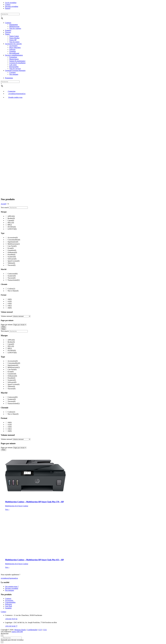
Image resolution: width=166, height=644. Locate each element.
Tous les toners (14, 42)
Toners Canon (14, 36)
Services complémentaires (14, 55)
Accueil (3, 204)
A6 (10, 308)
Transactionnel (14, 280)
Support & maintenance (17, 61)
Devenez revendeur (12, 6)
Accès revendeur (11, 3)
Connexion (10, 91)
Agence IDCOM (17, 632)
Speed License (14, 261)
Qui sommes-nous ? (12, 586)
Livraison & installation (17, 63)
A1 (10, 301)
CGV (40, 630)
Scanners (8, 30)
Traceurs (8, 32)
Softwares (12, 259)
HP (10, 225)
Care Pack (12, 246)
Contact (8, 5)
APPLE (11, 216)
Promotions (9, 78)
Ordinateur (12, 252)
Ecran (11, 248)
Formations (13, 57)
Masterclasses (14, 59)
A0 (10, 299)
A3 (10, 304)
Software (12, 49)
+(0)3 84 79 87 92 (11, 619)
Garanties (13, 51)
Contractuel (13, 274)
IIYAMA (12, 227)
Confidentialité (32, 630)
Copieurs (8, 23)
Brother (11, 218)
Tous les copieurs (15, 28)
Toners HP (13, 40)
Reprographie (14, 67)
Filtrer (3, 327)
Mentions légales (20, 630)
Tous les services (15, 69)
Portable (11, 255)
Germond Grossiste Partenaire (15, 70)
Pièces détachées (15, 48)
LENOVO (12, 229)
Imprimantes (14, 25)
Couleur (11, 289)
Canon (11, 220)
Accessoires (13, 46)
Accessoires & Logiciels (13, 44)
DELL (11, 223)
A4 (10, 306)
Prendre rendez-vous (14, 97)
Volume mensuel (7, 316)
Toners (7, 34)
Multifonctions (14, 27)
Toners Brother (14, 38)
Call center (13, 65)
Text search (5, 207)
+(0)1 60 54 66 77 (11, 626)
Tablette (11, 263)
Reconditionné (14, 53)
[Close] (2, 636)
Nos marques (14, 74)
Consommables (14, 240)
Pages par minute (7, 325)
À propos (12, 72)
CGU (45, 630)
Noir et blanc (13, 291)
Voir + (7, 509)
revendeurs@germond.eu (15, 94)
